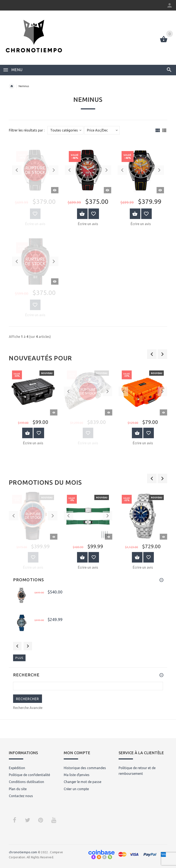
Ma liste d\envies (77, 775)
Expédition (17, 768)
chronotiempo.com (23, 852)
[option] (33, 408)
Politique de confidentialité (29, 775)
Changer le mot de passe (83, 782)
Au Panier (27, 433)
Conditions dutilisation (26, 782)
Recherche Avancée (28, 708)
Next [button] (28, 646)
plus (19, 658)
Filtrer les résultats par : (27, 130)
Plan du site (18, 789)
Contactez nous (21, 796)
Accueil (12, 86)
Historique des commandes (85, 768)
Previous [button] (17, 646)
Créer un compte (76, 789)
